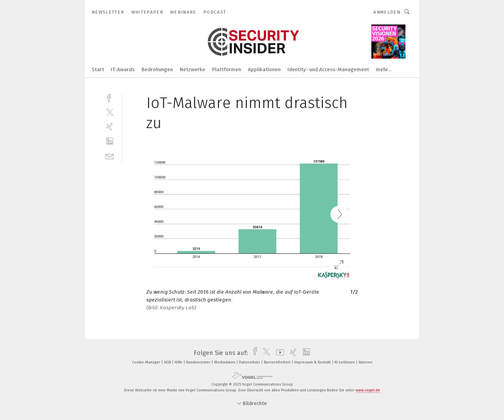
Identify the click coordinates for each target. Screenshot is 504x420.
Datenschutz (250, 362)
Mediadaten (225, 362)
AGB (168, 362)
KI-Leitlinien (345, 362)
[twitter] (110, 112)
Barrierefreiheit (278, 362)
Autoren (366, 362)
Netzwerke (192, 69)
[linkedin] (110, 141)
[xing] (110, 127)
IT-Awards (123, 69)
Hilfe (179, 362)
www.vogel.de (368, 390)
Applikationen (264, 69)
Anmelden (387, 12)
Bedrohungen (157, 69)
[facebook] (110, 97)
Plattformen (227, 69)
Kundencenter (199, 362)
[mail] (110, 156)
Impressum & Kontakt (313, 362)
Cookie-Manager (147, 362)
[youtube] (278, 353)
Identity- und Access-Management (328, 69)
